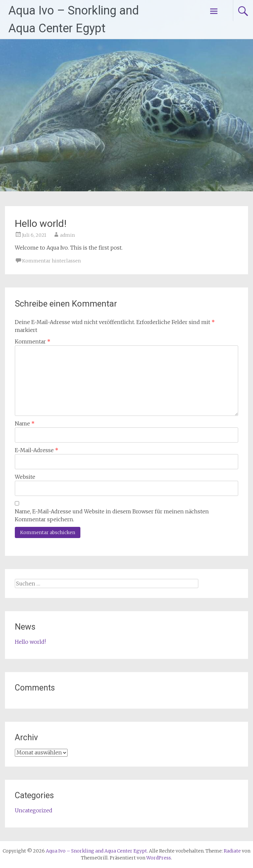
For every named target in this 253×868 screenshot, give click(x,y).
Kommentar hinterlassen (51, 261)
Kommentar (33, 341)
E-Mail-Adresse (37, 450)
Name (25, 423)
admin (67, 235)
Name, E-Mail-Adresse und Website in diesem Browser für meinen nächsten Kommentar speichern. (112, 515)
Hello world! (30, 642)
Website (25, 477)
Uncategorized (34, 810)
